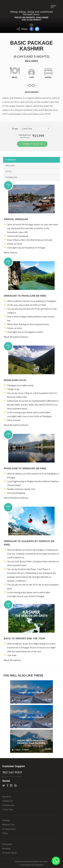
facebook (7, 785)
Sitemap (6, 820)
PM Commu (44, 861)
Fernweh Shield (9, 852)
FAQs (5, 833)
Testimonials (8, 805)
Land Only (36, 128)
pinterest (15, 785)
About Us (7, 796)
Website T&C (9, 824)
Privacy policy (9, 828)
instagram (11, 785)
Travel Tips (8, 809)
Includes (10, 165)
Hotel (9, 171)
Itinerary (11, 159)
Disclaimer (7, 844)
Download (11, 177)
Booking (6, 848)
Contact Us (8, 800)
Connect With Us (32, 143)
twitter (4, 785)
